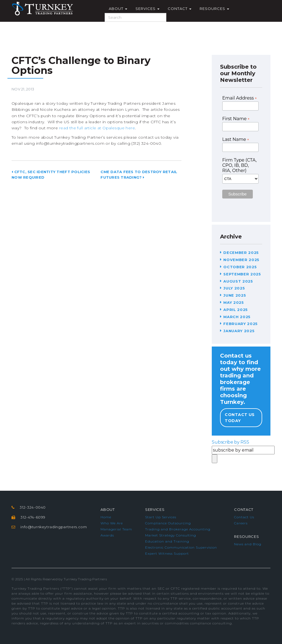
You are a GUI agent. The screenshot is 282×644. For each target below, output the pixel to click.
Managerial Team (116, 529)
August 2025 (238, 281)
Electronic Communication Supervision (181, 547)
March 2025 (237, 317)
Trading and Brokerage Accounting (178, 529)
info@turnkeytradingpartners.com (54, 527)
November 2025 (241, 260)
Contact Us (244, 517)
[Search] (135, 17)
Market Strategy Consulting (171, 535)
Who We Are (112, 523)
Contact (180, 9)
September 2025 (242, 274)
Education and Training (167, 541)
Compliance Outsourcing (168, 523)
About (118, 9)
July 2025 (234, 288)
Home (106, 517)
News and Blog (248, 544)
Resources (214, 9)
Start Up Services (161, 517)
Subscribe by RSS (230, 442)
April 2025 (236, 310)
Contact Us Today (240, 418)
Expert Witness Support (167, 553)
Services (147, 9)
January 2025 (239, 331)
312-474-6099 (33, 517)
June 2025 (235, 295)
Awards (107, 535)
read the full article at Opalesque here (97, 128)
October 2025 (240, 267)
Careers (241, 523)
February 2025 (240, 324)
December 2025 (241, 253)
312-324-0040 (33, 507)
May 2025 (234, 302)
